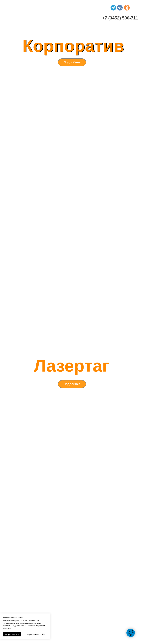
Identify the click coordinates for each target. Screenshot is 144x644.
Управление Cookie (36, 634)
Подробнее (72, 62)
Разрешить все (12, 634)
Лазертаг (72, 366)
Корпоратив (73, 46)
